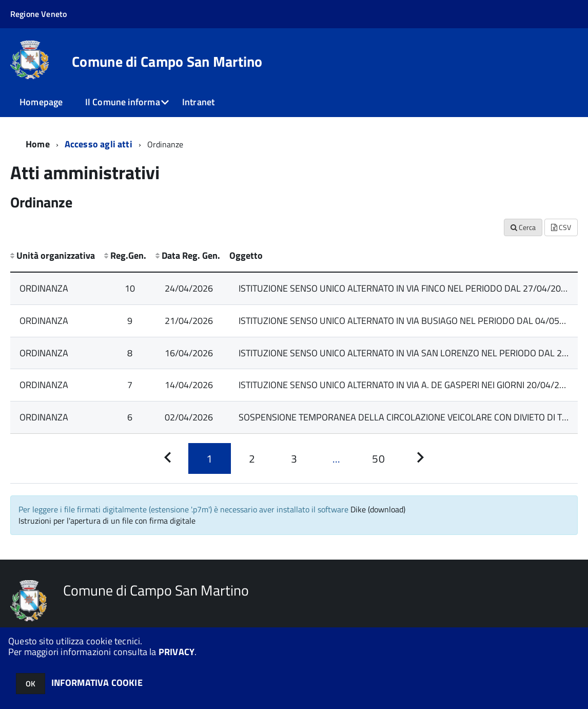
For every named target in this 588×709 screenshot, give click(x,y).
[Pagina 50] (378, 458)
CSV (561, 227)
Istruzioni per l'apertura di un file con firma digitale (107, 521)
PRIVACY (177, 652)
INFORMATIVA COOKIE (97, 683)
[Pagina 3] (294, 458)
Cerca (523, 227)
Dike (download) (378, 509)
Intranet (198, 102)
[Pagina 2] (252, 458)
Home (38, 144)
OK (31, 684)
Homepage (41, 102)
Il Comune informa (123, 102)
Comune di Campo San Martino (167, 62)
